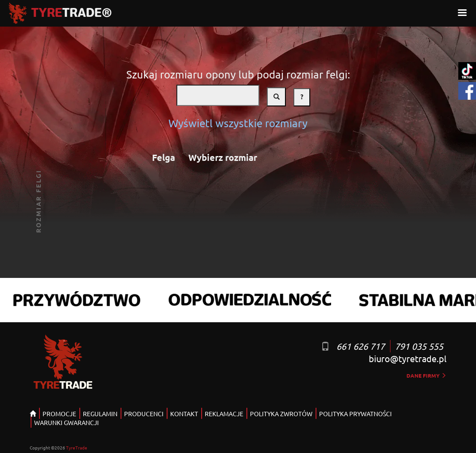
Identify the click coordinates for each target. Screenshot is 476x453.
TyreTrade (77, 447)
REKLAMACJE (224, 414)
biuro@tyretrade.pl (408, 358)
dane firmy (426, 375)
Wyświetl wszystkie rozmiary (238, 123)
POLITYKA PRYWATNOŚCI (355, 414)
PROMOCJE (59, 414)
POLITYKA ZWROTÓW (281, 414)
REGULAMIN (100, 414)
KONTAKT (184, 414)
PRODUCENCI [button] (144, 414)
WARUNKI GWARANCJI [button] (66, 422)
